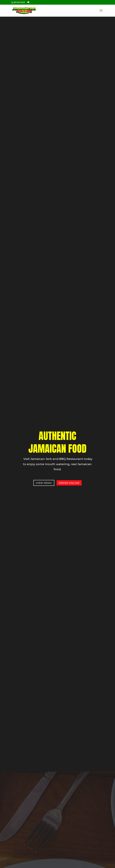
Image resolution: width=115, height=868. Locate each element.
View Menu (44, 483)
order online (69, 483)
